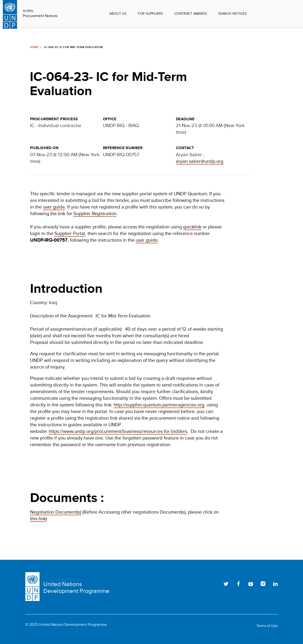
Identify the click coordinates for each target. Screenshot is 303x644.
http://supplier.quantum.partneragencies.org (159, 405)
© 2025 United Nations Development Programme (66, 625)
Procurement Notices (40, 16)
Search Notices (232, 13)
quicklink (192, 227)
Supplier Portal (70, 233)
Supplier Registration (95, 213)
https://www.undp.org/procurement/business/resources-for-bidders (118, 431)
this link (38, 518)
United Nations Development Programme (76, 587)
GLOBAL (28, 11)
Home (34, 47)
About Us (118, 13)
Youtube (251, 584)
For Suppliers (150, 13)
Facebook (238, 584)
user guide (54, 207)
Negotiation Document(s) (56, 512)
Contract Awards (191, 13)
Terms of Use (267, 626)
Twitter (226, 584)
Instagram (263, 584)
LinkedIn (275, 584)
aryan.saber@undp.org (200, 161)
